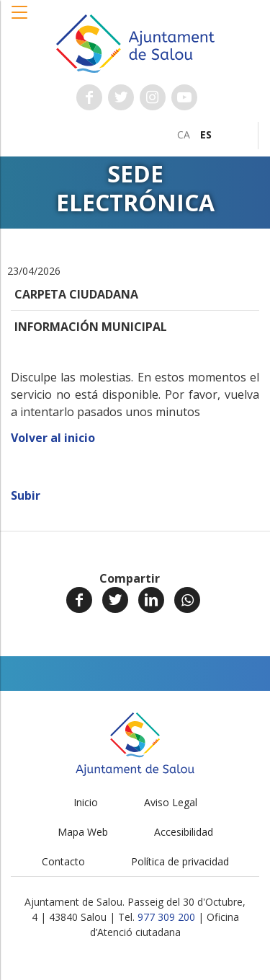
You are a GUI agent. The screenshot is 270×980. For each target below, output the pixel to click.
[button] (20, 19)
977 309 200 (166, 917)
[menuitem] (184, 134)
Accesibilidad (184, 832)
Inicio (86, 802)
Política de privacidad (180, 861)
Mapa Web (83, 832)
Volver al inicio (53, 438)
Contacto (63, 861)
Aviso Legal (171, 802)
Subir (26, 495)
